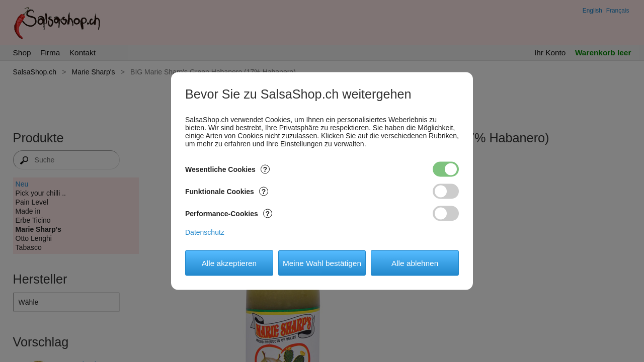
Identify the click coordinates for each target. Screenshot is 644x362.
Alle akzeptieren (229, 263)
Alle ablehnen (415, 263)
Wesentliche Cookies (227, 169)
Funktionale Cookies (227, 192)
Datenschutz (205, 232)
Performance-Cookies (229, 214)
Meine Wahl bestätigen (322, 263)
